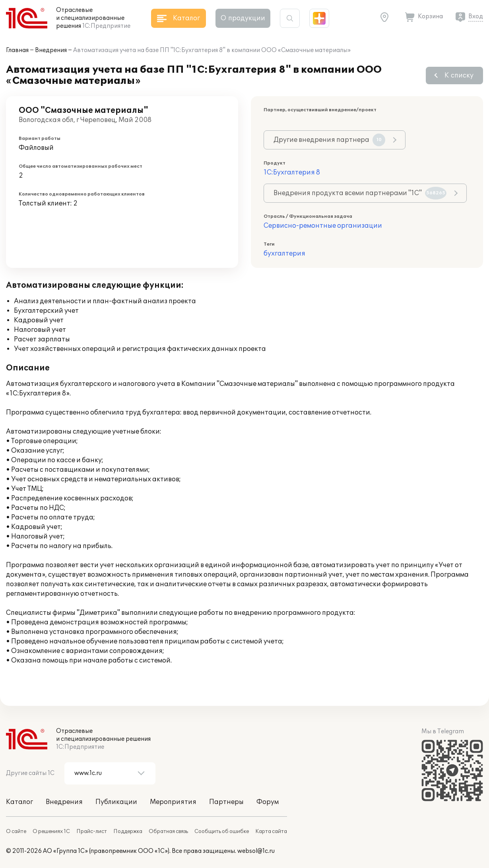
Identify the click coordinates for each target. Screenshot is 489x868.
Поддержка (128, 831)
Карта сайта (271, 831)
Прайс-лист (92, 831)
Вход (476, 16)
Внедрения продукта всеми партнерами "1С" (360, 193)
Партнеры (226, 802)
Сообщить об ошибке (222, 831)
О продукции (243, 18)
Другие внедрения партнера (329, 140)
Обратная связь (168, 831)
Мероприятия (173, 802)
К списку (459, 76)
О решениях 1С (51, 831)
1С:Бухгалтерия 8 (292, 172)
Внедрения (51, 50)
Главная (17, 50)
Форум (268, 802)
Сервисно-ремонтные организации (323, 226)
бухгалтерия (284, 254)
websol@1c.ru (256, 851)
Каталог (19, 802)
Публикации (116, 802)
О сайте (16, 831)
